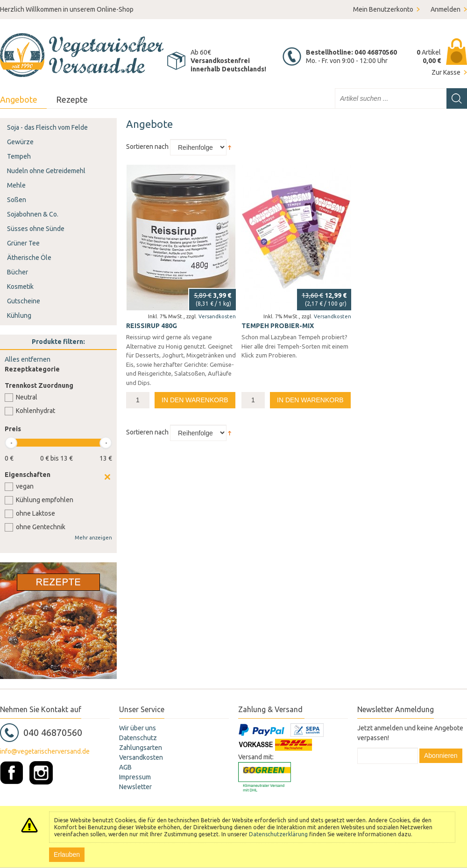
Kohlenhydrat (35, 411)
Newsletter (135, 787)
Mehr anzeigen (93, 538)
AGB (125, 767)
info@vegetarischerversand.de (45, 751)
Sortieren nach (147, 147)
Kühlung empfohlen (45, 500)
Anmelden (446, 9)
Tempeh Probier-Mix (278, 326)
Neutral (27, 397)
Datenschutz (138, 738)
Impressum (135, 777)
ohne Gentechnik (41, 527)
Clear (107, 477)
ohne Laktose (35, 513)
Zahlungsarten (141, 748)
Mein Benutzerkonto (383, 9)
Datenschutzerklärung (278, 834)
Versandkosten (217, 316)
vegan (25, 486)
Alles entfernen (28, 359)
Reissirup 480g (152, 326)
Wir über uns (138, 728)
